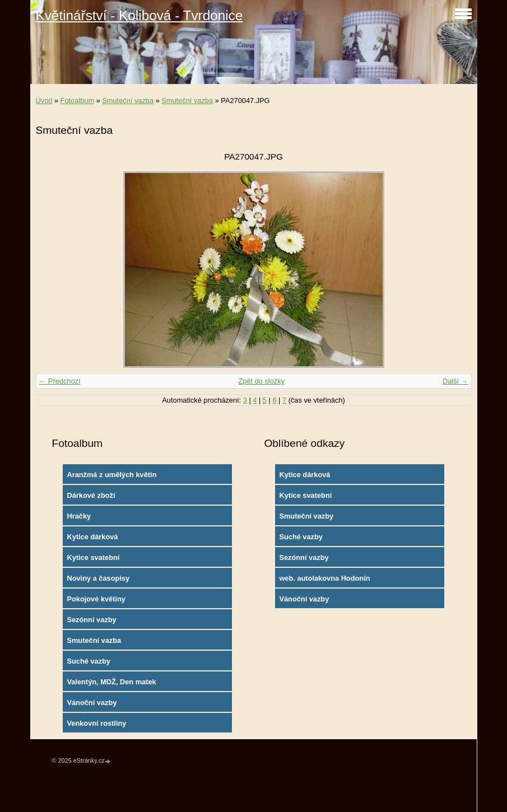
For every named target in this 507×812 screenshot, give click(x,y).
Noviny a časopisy (98, 578)
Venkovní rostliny (96, 723)
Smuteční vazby (306, 516)
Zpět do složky (261, 381)
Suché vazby (89, 661)
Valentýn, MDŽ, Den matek (111, 682)
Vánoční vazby (92, 703)
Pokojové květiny (96, 599)
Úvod (44, 101)
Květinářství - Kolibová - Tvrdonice (139, 15)
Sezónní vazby (91, 620)
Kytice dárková (92, 537)
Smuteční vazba (128, 101)
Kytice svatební (93, 557)
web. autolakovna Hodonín (324, 578)
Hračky (79, 516)
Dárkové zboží (91, 495)
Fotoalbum (77, 101)
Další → (455, 381)
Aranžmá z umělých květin (111, 475)
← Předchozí (60, 381)
